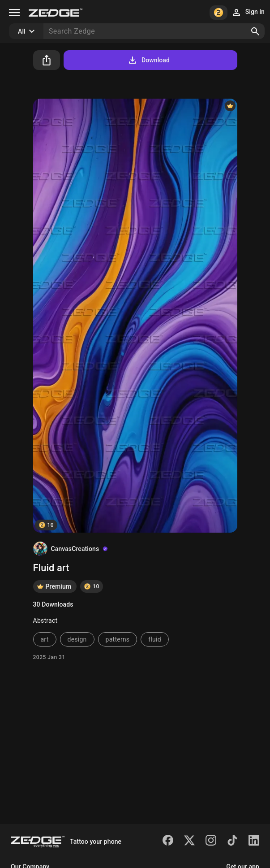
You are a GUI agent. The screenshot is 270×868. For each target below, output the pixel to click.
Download (148, 60)
